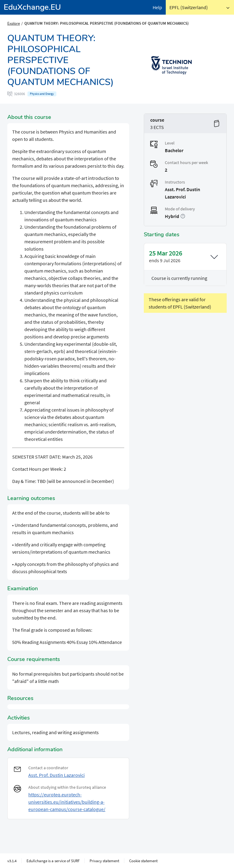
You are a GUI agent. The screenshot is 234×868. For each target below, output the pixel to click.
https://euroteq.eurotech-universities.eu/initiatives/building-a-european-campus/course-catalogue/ (67, 802)
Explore (14, 23)
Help (157, 7)
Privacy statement (104, 861)
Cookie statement (143, 861)
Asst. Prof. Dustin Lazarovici (57, 775)
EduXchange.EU (32, 7)
